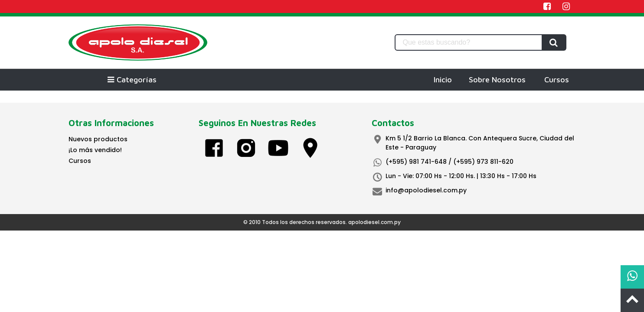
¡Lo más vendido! (95, 150)
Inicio (443, 80)
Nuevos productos (98, 139)
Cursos (557, 80)
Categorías (132, 80)
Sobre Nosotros (497, 80)
